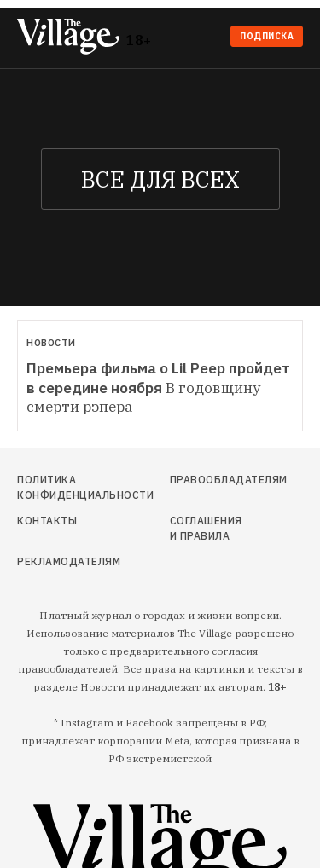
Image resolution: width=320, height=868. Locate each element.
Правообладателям (207, 480)
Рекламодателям (59, 561)
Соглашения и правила (206, 528)
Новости (51, 343)
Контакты (47, 521)
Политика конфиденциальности (59, 487)
